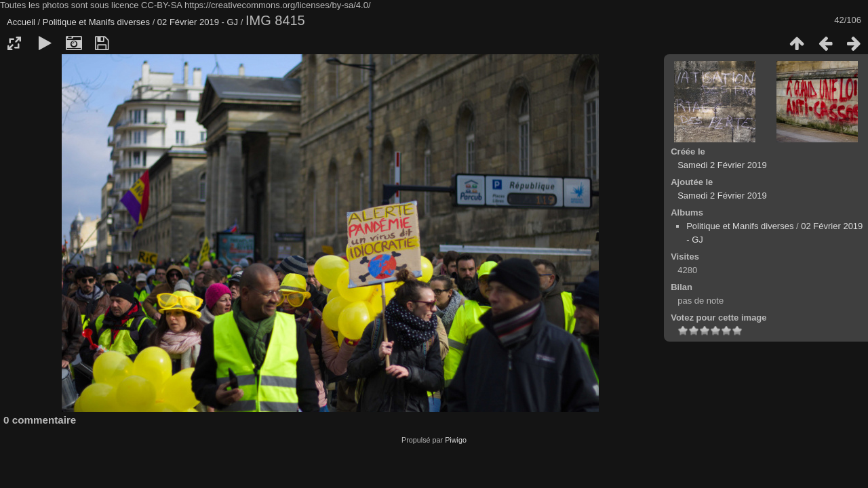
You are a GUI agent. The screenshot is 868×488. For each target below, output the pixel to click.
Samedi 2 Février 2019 (722, 165)
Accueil (21, 22)
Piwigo (456, 440)
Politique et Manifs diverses (96, 22)
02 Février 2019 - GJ (199, 22)
